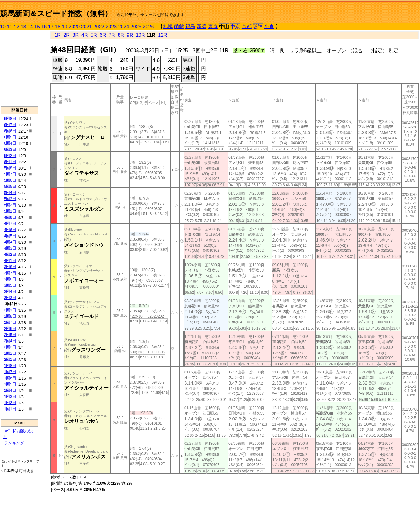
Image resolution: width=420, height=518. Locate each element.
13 (23, 27)
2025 (136, 27)
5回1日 (10, 211)
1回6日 (10, 378)
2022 (99, 27)
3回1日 (10, 310)
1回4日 (10, 390)
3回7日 (10, 273)
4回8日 (10, 217)
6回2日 (10, 156)
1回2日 (10, 403)
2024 (124, 27)
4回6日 (10, 230)
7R (112, 35)
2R (66, 35)
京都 (247, 26)
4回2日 (10, 254)
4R (85, 35)
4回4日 (10, 242)
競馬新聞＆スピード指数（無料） (56, 13)
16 (44, 27)
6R (103, 35)
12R (162, 35)
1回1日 (10, 409)
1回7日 (10, 372)
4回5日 (10, 236)
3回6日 (10, 279)
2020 (74, 27)
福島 (190, 26)
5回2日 (10, 205)
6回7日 (10, 125)
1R (57, 35)
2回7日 (10, 322)
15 (37, 27)
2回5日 (10, 335)
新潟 (202, 26)
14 (30, 27)
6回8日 (10, 118)
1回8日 (10, 366)
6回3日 (10, 149)
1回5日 (10, 384)
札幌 (168, 26)
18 (58, 27)
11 (10, 27)
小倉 (269, 26)
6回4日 (10, 143)
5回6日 (10, 180)
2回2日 (10, 353)
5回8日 (10, 168)
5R (94, 35)
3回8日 (10, 267)
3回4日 (10, 291)
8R (121, 35)
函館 (179, 26)
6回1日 (10, 162)
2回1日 (10, 359)
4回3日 (10, 248)
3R (76, 35)
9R (130, 35)
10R (140, 35)
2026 (148, 27)
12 (17, 27)
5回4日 (10, 193)
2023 (111, 27)
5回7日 (10, 174)
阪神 (258, 27)
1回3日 (10, 396)
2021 (87, 27)
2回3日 (10, 347)
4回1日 (10, 261)
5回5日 (10, 186)
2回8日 (10, 316)
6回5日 (10, 137)
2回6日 (10, 328)
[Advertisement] (19, 68)
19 (64, 27)
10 (3, 27)
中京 (235, 27)
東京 (213, 26)
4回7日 (10, 223)
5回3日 (10, 199)
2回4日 (10, 341)
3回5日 (10, 285)
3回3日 (10, 298)
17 (51, 27)
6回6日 (10, 131)
